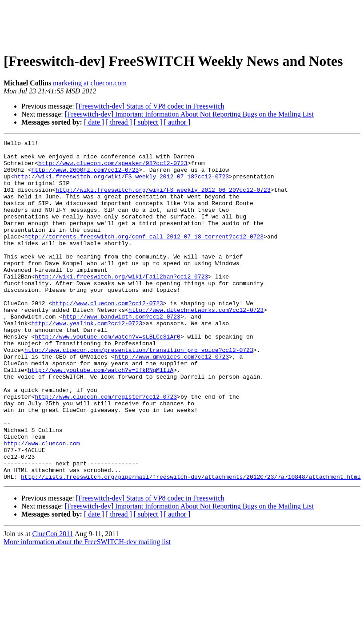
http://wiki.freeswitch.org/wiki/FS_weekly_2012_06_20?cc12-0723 (163, 200)
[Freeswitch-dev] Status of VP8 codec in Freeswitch (150, 106)
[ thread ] (119, 122)
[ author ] (177, 122)
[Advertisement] (182, 24)
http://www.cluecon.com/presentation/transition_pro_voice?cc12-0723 (139, 392)
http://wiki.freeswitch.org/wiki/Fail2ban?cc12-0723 (121, 304)
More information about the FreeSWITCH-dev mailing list (87, 610)
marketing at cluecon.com (90, 83)
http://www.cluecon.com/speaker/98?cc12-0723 (113, 168)
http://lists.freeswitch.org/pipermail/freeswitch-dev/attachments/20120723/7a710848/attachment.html (191, 545)
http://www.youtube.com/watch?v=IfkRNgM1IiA (101, 416)
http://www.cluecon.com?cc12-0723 (108, 336)
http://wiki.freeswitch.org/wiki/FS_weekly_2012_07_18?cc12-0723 (121, 184)
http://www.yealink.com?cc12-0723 (87, 360)
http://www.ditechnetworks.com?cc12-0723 (196, 344)
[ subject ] (148, 122)
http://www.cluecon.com (42, 505)
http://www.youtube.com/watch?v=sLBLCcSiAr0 (108, 376)
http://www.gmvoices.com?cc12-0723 (172, 400)
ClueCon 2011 (52, 602)
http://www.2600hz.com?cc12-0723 (85, 176)
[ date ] (94, 122)
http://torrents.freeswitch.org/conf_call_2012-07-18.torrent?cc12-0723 (144, 256)
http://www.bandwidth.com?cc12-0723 (122, 352)
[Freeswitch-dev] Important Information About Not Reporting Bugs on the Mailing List (189, 114)
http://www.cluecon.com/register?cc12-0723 (106, 448)
